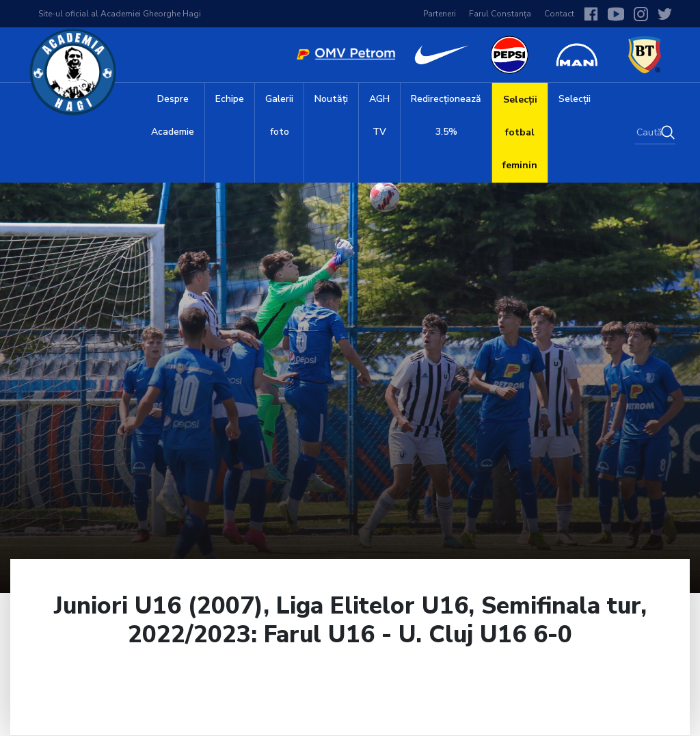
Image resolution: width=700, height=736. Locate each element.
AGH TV (379, 115)
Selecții (575, 99)
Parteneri (440, 14)
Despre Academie (173, 115)
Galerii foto (279, 115)
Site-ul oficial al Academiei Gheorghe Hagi (120, 14)
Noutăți (331, 99)
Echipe (230, 99)
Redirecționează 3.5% (446, 115)
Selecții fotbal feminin (520, 132)
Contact (559, 14)
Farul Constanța (500, 14)
